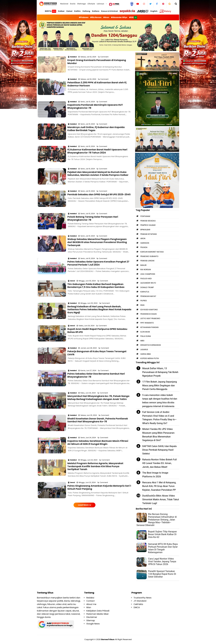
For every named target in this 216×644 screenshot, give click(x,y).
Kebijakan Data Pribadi (98, 611)
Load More (84, 426)
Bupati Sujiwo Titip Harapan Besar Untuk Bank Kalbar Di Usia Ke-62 (162, 534)
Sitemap (91, 620)
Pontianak (145, 216)
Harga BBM (146, 354)
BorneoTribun (108, 639)
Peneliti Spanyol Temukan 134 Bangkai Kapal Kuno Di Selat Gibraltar (162, 574)
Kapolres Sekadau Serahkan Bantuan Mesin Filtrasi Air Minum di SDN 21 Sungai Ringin (98, 372)
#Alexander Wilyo (119, 17)
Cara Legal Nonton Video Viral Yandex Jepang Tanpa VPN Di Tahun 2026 (162, 561)
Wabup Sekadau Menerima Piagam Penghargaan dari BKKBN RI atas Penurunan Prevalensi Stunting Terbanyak (97, 207)
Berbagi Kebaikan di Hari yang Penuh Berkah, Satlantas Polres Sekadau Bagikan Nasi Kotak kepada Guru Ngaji (99, 262)
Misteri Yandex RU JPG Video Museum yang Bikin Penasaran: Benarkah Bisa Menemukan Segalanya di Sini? (159, 435)
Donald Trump (147, 287)
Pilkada (144, 247)
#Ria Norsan (96, 17)
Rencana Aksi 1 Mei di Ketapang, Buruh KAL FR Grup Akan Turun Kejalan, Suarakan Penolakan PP (159, 486)
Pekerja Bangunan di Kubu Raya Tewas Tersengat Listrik (97, 298)
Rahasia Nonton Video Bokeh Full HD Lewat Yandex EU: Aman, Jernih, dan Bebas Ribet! (159, 463)
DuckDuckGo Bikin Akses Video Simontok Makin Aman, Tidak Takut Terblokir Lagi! (161, 499)
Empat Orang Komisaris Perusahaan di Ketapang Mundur (97, 58)
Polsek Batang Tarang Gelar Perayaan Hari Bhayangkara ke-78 (93, 187)
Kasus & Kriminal (109, 11)
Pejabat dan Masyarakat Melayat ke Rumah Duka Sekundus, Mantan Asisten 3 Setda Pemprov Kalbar (98, 150)
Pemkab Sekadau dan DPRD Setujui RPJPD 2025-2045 (99, 167)
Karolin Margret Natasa (152, 252)
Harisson (145, 243)
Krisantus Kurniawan (151, 345)
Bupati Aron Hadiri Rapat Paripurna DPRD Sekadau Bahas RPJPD (97, 279)
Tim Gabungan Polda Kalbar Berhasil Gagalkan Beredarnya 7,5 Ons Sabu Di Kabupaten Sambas (96, 242)
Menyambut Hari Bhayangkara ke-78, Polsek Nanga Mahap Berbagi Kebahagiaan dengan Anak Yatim (98, 335)
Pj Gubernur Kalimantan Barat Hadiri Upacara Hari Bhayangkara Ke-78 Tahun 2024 (97, 132)
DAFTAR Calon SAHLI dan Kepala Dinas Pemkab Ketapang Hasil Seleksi (159, 450)
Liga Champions (148, 274)
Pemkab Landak (147, 261)
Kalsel (69, 11)
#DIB (133, 17)
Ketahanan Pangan (149, 327)
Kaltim (78, 11)
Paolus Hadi (146, 279)
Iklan (89, 607)
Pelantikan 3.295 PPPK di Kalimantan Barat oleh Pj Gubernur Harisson (97, 76)
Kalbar (61, 11)
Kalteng (86, 11)
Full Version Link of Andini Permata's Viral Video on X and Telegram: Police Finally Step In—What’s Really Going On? (159, 418)
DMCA (137, 607)
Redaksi (90, 598)
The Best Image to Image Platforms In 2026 (155, 475)
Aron (143, 238)
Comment (105, 53)
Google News (93, 624)
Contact (90, 601)
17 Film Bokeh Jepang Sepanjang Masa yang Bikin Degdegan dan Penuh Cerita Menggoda (160, 385)
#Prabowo (84, 17)
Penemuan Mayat (148, 296)
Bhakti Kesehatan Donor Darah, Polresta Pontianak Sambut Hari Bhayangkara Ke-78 (98, 353)
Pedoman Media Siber (97, 614)
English (154, 11)
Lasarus (144, 350)
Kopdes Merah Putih (150, 358)
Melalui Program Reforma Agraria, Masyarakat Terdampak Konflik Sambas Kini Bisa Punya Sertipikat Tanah (95, 391)
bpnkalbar (145, 230)
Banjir (143, 265)
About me (91, 604)
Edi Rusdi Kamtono (149, 310)
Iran (142, 305)
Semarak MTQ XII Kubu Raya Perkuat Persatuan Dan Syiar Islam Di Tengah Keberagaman (163, 548)
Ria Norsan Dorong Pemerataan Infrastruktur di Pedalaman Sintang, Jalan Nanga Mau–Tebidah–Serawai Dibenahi (157, 520)
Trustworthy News (143, 598)
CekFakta (138, 604)
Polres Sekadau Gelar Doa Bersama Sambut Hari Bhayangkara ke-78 (96, 316)
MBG (142, 341)
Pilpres (144, 301)
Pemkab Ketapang (149, 234)
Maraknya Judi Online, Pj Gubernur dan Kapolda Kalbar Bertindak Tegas (96, 113)
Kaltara (96, 11)
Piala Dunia (146, 336)
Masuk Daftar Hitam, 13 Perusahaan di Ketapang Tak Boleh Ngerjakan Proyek (160, 372)
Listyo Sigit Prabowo (150, 318)
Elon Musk (145, 332)
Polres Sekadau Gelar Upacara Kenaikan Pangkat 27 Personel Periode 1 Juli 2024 (98, 224)
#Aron (106, 17)
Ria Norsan (146, 270)
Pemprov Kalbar (148, 225)
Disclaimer (92, 617)
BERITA (51, 11)
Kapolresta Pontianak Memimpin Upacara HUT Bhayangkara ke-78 (95, 95)
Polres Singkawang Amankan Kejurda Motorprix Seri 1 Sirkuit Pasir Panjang (99, 409)
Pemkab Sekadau (148, 221)
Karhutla (145, 292)
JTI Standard (140, 601)
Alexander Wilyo (148, 283)
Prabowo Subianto (149, 256)
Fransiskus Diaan (149, 314)
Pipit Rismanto (147, 323)
